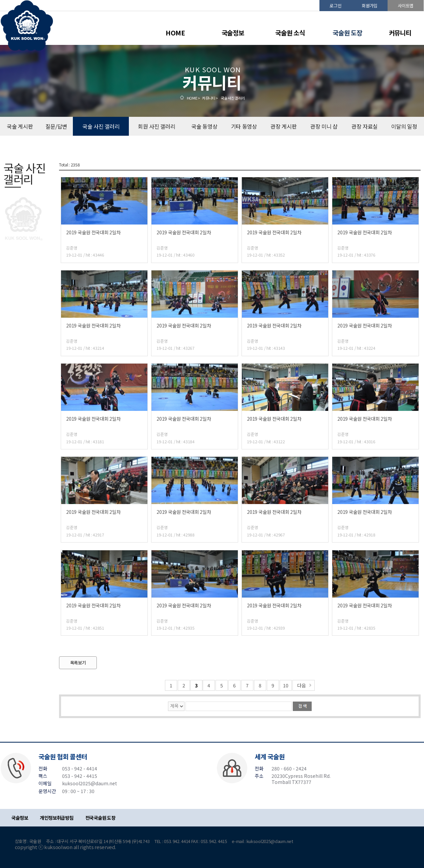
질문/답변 (56, 126)
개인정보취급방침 (57, 818)
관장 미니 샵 (324, 126)
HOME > (193, 98)
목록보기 (78, 663)
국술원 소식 (290, 33)
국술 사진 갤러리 (101, 126)
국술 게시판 (20, 126)
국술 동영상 (204, 126)
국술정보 (233, 33)
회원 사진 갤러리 (157, 126)
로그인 (335, 6)
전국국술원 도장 (101, 818)
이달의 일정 (404, 126)
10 (286, 685)
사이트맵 (406, 6)
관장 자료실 (364, 126)
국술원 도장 (347, 33)
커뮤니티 (400, 33)
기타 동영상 (244, 126)
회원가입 (370, 6)
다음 (301, 685)
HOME (175, 33)
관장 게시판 (284, 126)
